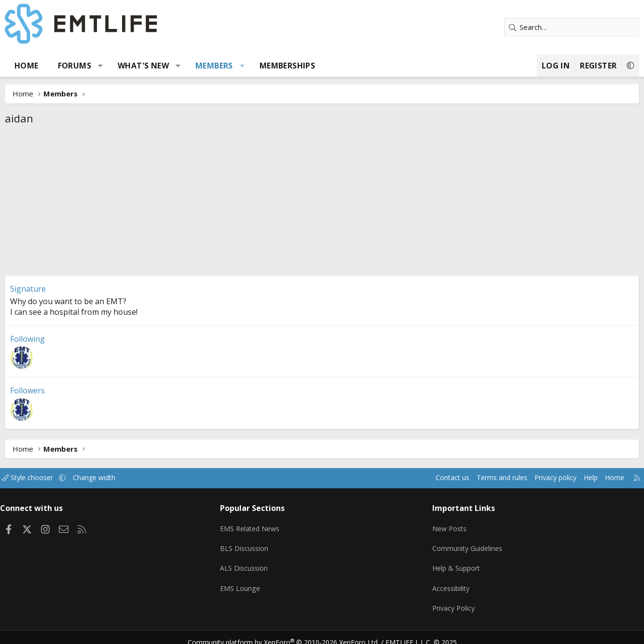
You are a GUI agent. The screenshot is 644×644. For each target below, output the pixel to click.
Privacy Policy (449, 601)
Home (38, 66)
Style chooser (48, 478)
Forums (85, 66)
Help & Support (452, 563)
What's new (154, 66)
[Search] (561, 27)
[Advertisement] (322, 203)
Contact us (422, 478)
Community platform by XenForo (289, 632)
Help (570, 478)
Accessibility (446, 582)
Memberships (298, 66)
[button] (111, 66)
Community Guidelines (463, 544)
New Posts (445, 525)
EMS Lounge (246, 582)
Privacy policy (532, 478)
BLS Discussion (251, 544)
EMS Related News (258, 525)
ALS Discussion (250, 563)
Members (225, 66)
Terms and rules (475, 478)
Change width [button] (117, 478)
